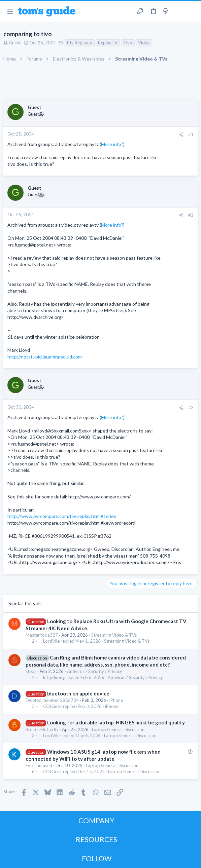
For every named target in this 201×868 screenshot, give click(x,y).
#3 (191, 408)
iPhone (116, 700)
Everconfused (39, 765)
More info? (112, 144)
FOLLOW (97, 858)
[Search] (192, 11)
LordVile (51, 641)
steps (31, 671)
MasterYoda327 (42, 635)
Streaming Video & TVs (114, 635)
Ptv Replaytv (80, 43)
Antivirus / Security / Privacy (95, 671)
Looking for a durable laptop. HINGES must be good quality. (116, 722)
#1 (191, 135)
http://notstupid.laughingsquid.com (45, 357)
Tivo (128, 43)
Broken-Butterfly (42, 729)
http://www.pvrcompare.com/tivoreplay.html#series (62, 516)
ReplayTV (108, 43)
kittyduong (54, 677)
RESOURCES (96, 839)
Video (144, 43)
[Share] (181, 135)
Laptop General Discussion (118, 729)
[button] (10, 11)
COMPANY (96, 820)
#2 (191, 215)
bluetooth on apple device (78, 693)
